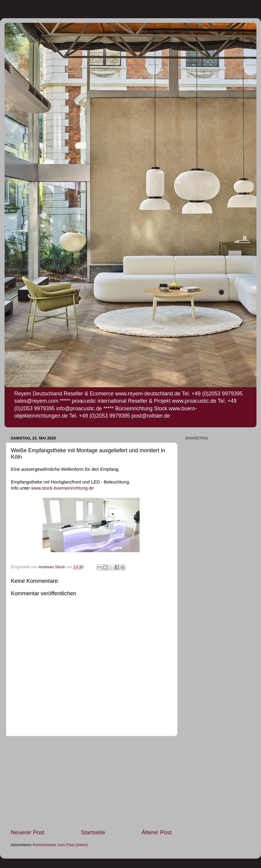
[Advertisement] (91, 782)
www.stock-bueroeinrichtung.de (63, 488)
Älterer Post (156, 832)
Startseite (93, 832)
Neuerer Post (27, 832)
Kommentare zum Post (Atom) (60, 845)
